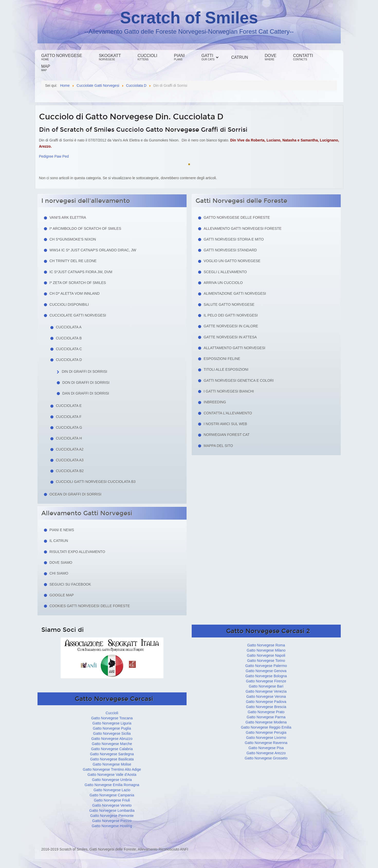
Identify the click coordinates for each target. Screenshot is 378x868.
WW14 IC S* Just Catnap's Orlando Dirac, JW (93, 250)
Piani (179, 57)
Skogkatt (110, 57)
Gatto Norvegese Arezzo (266, 753)
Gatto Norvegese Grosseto (266, 758)
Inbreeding (215, 402)
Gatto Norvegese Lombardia (112, 810)
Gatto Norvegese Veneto (112, 805)
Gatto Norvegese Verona (266, 697)
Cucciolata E (69, 406)
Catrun (240, 57)
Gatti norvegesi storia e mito (234, 239)
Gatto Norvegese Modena (266, 722)
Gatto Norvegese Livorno (266, 738)
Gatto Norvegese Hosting (112, 826)
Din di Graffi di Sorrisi (85, 371)
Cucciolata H (69, 438)
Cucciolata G (69, 427)
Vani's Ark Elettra (68, 217)
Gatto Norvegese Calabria (112, 749)
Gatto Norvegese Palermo (266, 666)
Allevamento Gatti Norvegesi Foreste (243, 228)
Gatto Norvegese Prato (266, 712)
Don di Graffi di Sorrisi (86, 383)
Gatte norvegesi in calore (231, 326)
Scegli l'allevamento (225, 272)
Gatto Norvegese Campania (112, 795)
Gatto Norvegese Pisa (266, 748)
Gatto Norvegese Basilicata (112, 759)
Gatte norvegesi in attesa (230, 337)
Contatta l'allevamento (228, 413)
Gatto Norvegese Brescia (266, 707)
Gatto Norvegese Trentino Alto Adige (112, 769)
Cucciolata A (69, 327)
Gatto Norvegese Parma (266, 717)
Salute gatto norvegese (229, 304)
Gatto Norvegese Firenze (266, 681)
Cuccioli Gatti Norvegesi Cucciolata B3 (96, 482)
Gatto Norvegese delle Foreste (237, 217)
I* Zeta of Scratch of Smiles (78, 283)
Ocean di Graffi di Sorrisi (76, 494)
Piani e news (62, 530)
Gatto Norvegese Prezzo (112, 821)
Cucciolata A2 (70, 449)
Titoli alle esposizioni (226, 369)
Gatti (208, 57)
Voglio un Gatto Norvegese (232, 261)
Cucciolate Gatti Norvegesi (78, 315)
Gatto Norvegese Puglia (112, 728)
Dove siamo (61, 562)
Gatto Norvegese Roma (266, 645)
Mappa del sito (218, 446)
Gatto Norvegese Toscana (112, 718)
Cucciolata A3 (70, 460)
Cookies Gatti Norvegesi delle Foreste (90, 606)
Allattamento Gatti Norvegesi (235, 348)
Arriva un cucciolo (223, 283)
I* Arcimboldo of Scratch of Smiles (85, 228)
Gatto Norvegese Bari (266, 686)
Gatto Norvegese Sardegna (112, 754)
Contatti (303, 57)
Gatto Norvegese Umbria (112, 780)
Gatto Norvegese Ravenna (266, 743)
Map (46, 68)
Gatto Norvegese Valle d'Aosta (112, 775)
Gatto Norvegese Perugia (266, 732)
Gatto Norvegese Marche (112, 744)
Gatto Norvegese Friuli (112, 800)
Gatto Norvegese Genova (266, 671)
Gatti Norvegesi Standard (230, 250)
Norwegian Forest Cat (227, 435)
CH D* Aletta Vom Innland (75, 293)
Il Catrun (59, 541)
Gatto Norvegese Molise (112, 764)
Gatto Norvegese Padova (266, 702)
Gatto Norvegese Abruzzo (112, 739)
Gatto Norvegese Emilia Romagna (112, 785)
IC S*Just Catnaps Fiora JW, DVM (81, 272)
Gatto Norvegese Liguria (112, 723)
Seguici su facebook (70, 584)
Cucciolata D (69, 360)
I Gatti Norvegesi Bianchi (229, 391)
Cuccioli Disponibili (69, 304)
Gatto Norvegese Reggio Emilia (266, 727)
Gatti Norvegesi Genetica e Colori (239, 380)
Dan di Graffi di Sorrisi (86, 393)
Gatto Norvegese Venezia (266, 691)
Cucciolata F (69, 417)
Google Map (62, 595)
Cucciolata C (69, 349)
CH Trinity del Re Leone (73, 261)
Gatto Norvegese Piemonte (112, 816)
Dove (270, 57)
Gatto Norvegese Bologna (266, 676)
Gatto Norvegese (62, 57)
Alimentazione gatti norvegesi (235, 293)
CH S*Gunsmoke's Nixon (73, 239)
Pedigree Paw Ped (54, 156)
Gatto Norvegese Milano (266, 650)
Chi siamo (59, 573)
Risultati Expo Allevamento (77, 552)
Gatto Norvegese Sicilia (112, 733)
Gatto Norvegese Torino (266, 661)
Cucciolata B (69, 338)
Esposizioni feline (222, 359)
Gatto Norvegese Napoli (266, 655)
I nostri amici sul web (225, 424)
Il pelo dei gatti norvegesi (231, 315)
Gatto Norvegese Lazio (112, 790)
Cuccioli (147, 57)
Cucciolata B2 (70, 471)
